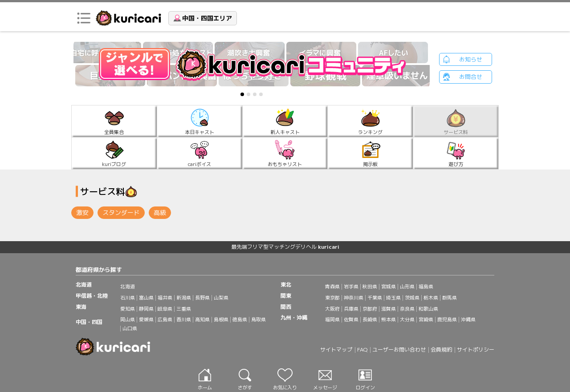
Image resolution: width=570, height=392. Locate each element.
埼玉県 (393, 298)
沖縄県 (468, 319)
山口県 (130, 328)
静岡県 (146, 309)
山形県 (407, 287)
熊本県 (389, 319)
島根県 (221, 319)
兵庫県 (351, 309)
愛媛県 (146, 319)
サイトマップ (336, 350)
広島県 (165, 319)
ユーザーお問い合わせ (399, 350)
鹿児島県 (447, 319)
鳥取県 (259, 319)
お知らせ (471, 59)
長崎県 (370, 319)
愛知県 (128, 309)
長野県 (202, 298)
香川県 (184, 319)
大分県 (407, 319)
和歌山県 (428, 309)
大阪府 (332, 309)
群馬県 (450, 298)
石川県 (128, 298)
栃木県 (431, 298)
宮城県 (389, 287)
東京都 (332, 298)
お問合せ (471, 77)
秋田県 (370, 287)
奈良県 (407, 309)
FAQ (362, 350)
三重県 (184, 309)
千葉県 (375, 298)
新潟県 (184, 298)
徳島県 (240, 319)
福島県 (426, 287)
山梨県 (221, 298)
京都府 (370, 309)
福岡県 (332, 319)
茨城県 (412, 298)
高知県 (202, 319)
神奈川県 (354, 298)
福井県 (165, 298)
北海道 (128, 287)
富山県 (146, 298)
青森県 (332, 287)
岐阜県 (165, 309)
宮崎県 (426, 319)
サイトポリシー (476, 350)
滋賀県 (389, 309)
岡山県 (128, 319)
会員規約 (441, 350)
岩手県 (351, 287)
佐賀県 (351, 319)
